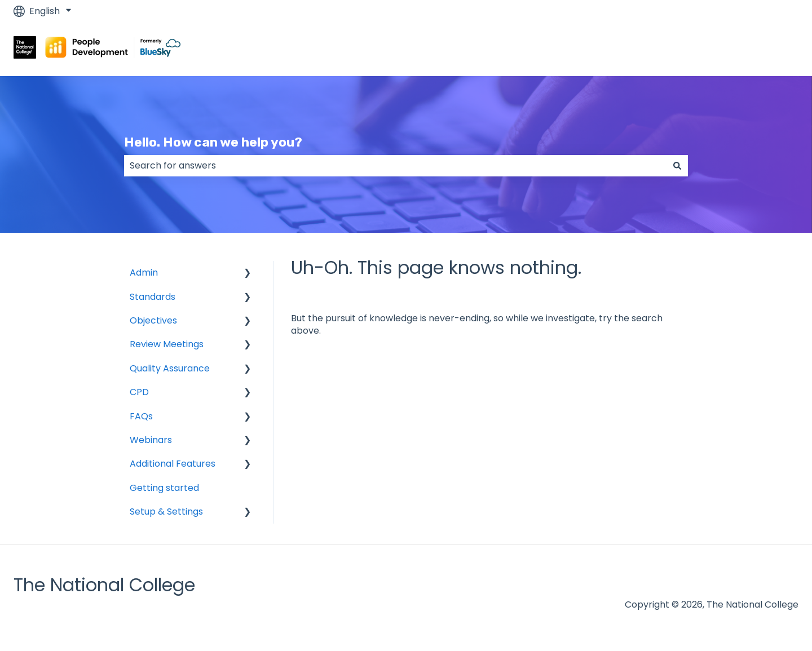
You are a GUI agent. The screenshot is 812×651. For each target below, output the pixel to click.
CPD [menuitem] (139, 392)
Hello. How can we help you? (213, 142)
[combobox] (395, 166)
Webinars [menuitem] (151, 440)
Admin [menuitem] (144, 273)
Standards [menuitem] (153, 297)
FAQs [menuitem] (141, 416)
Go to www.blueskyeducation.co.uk (710, 49)
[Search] (677, 166)
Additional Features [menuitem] (173, 464)
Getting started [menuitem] (164, 488)
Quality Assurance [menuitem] (170, 368)
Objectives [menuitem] (153, 320)
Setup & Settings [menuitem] (166, 511)
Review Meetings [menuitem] (167, 344)
